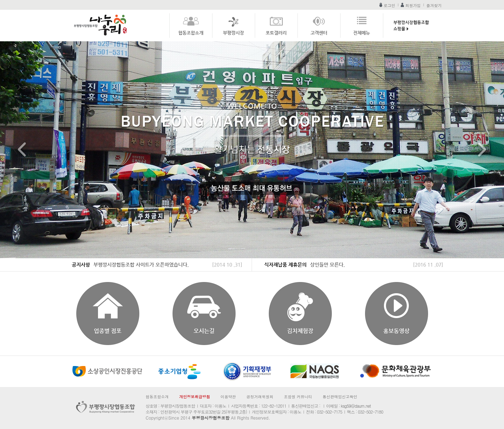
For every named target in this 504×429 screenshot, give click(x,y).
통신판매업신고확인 (340, 397)
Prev (22, 150)
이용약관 (228, 397)
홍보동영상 (396, 331)
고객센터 (319, 33)
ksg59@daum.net (356, 406)
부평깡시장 (233, 33)
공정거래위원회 (260, 397)
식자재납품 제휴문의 (285, 265)
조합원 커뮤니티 (298, 397)
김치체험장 (300, 331)
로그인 (389, 5)
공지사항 (81, 265)
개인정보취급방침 (195, 397)
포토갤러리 (276, 33)
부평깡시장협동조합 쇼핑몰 (413, 27)
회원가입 (413, 5)
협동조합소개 (191, 33)
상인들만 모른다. (327, 265)
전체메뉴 (362, 33)
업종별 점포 (108, 331)
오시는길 (204, 331)
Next (482, 150)
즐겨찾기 (434, 5)
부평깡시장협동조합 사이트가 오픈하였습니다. (141, 265)
